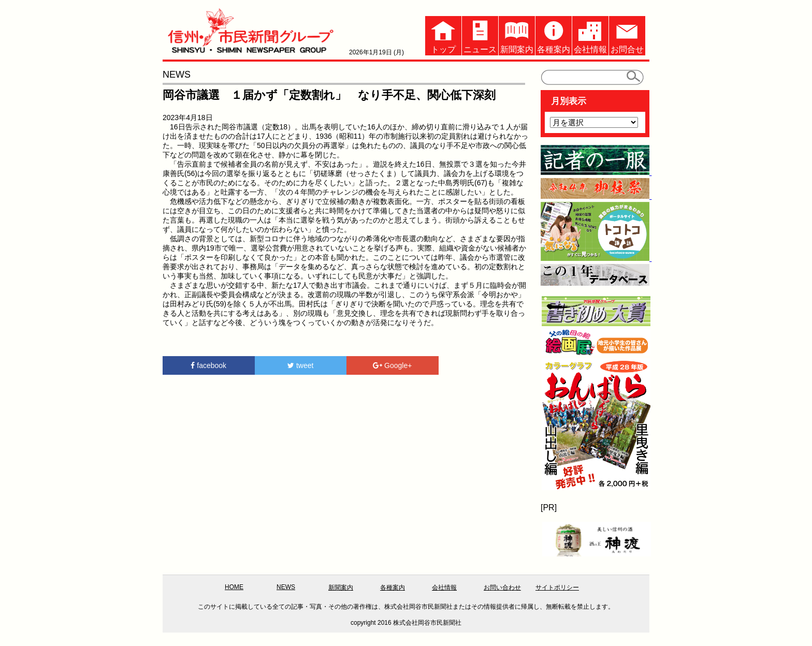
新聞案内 (517, 35)
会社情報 (590, 35)
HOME (234, 587)
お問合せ (627, 35)
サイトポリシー (557, 588)
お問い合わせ (502, 588)
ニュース (480, 35)
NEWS (286, 587)
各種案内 (554, 35)
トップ (443, 35)
